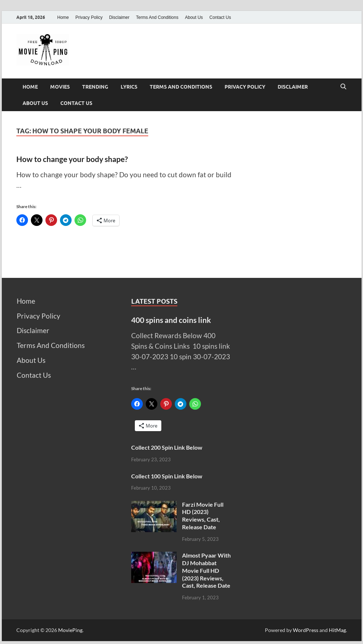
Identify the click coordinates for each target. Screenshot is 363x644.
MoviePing (70, 630)
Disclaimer (119, 17)
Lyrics (129, 87)
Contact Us (220, 17)
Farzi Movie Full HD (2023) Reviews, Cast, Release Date (203, 516)
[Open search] (343, 87)
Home (63, 17)
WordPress (306, 630)
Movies (60, 87)
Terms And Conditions (157, 17)
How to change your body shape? (72, 159)
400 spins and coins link (171, 320)
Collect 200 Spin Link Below (167, 447)
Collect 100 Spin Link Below (167, 476)
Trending (95, 87)
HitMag (337, 630)
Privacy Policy (89, 17)
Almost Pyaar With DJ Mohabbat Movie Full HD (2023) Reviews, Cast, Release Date (206, 570)
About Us (194, 17)
